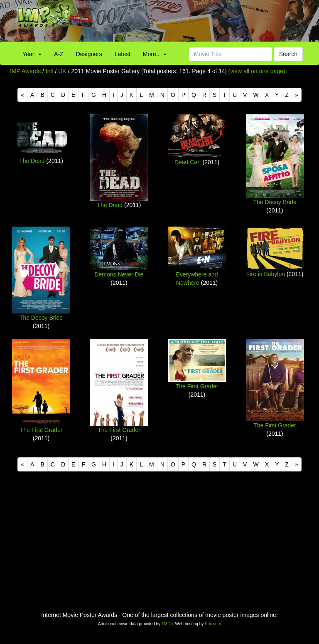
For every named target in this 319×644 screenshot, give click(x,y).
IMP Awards (25, 71)
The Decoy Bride (275, 202)
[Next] (297, 95)
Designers (89, 54)
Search (288, 54)
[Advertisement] (199, 23)
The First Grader (41, 430)
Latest (123, 54)
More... (155, 54)
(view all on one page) (257, 71)
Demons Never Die (119, 274)
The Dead (32, 161)
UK (62, 71)
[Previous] (22, 95)
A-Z (59, 54)
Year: (32, 54)
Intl (50, 71)
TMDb (167, 624)
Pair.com (213, 624)
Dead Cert (188, 162)
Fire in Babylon (266, 274)
